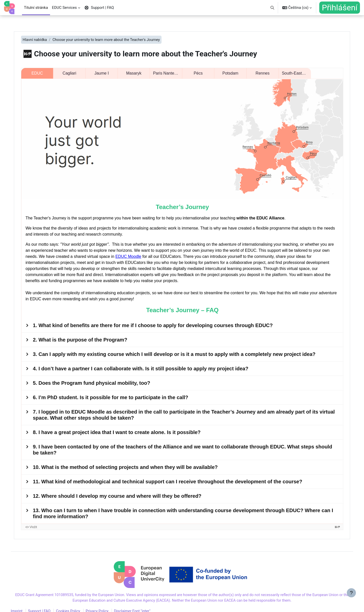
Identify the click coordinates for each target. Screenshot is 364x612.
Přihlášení (340, 8)
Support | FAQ (47, 605)
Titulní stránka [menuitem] (36, 8)
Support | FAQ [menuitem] (99, 8)
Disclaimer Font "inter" (142, 605)
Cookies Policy (76, 605)
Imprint (24, 605)
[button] (272, 8)
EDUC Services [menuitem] (64, 8)
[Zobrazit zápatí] (351, 599)
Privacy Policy (106, 605)
